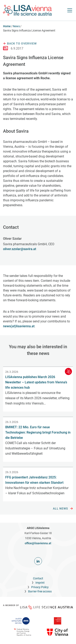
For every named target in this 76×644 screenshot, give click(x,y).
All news (63, 509)
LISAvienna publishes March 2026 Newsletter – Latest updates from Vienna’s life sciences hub (36, 382)
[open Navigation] (70, 10)
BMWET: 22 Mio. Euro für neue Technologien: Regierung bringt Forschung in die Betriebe (38, 432)
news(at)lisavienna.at (19, 326)
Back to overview (20, 44)
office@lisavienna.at (38, 543)
